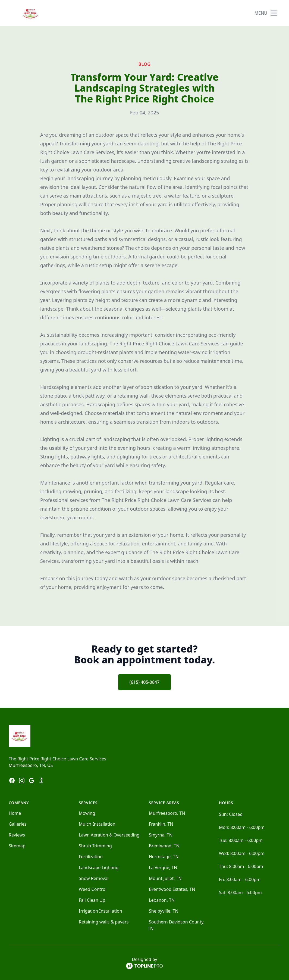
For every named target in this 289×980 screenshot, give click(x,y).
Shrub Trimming (95, 846)
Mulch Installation (97, 824)
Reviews (17, 835)
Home (15, 813)
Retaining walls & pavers (104, 922)
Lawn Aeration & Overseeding (109, 835)
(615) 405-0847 (145, 682)
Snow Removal (94, 878)
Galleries (18, 824)
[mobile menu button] (274, 13)
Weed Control (93, 889)
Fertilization (91, 857)
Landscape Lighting (99, 867)
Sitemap (17, 846)
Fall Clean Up (92, 900)
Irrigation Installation (100, 911)
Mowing (87, 813)
